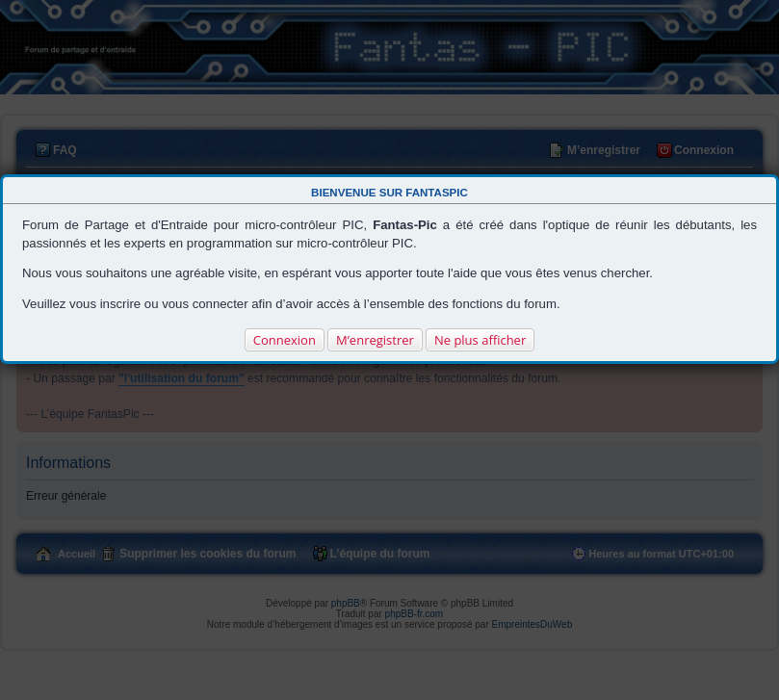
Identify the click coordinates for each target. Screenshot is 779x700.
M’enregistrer (375, 340)
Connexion (285, 340)
